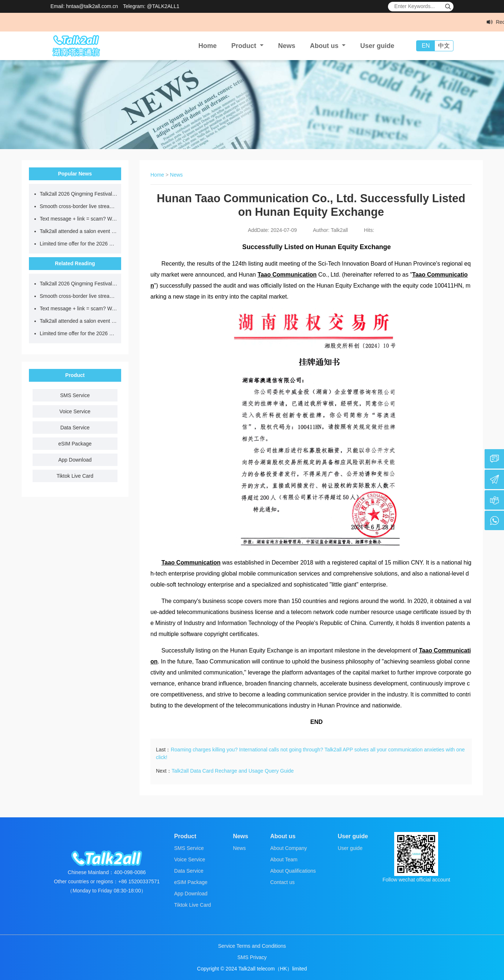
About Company (288, 848)
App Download (75, 460)
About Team (284, 859)
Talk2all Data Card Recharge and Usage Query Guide (233, 771)
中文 (444, 46)
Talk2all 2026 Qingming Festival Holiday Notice (79, 194)
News (287, 46)
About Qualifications (293, 871)
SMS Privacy (252, 957)
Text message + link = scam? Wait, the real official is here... (79, 219)
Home (208, 46)
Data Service (75, 428)
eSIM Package (75, 444)
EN (426, 46)
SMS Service (75, 395)
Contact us (282, 882)
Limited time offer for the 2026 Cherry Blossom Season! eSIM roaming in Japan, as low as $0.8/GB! (79, 244)
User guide (377, 46)
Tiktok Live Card (75, 476)
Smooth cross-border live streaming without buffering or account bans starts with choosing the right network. (79, 206)
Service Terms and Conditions (252, 946)
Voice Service (75, 411)
